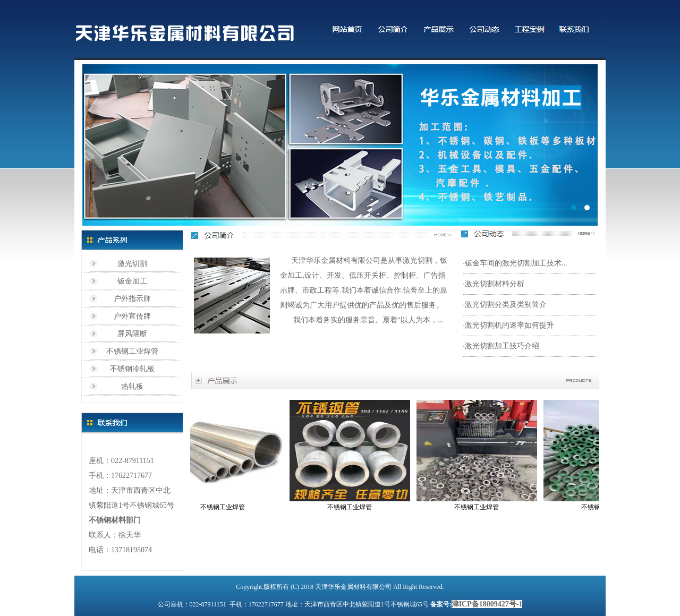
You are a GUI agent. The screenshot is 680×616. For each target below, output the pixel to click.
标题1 (340, 145)
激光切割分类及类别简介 (506, 305)
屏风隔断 (132, 334)
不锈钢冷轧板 (132, 369)
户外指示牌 (132, 299)
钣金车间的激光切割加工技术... (516, 263)
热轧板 (132, 386)
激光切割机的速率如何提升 (509, 325)
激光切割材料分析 (495, 284)
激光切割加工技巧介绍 (502, 346)
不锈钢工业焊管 (132, 351)
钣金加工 (132, 281)
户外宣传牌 (132, 316)
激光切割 (132, 264)
